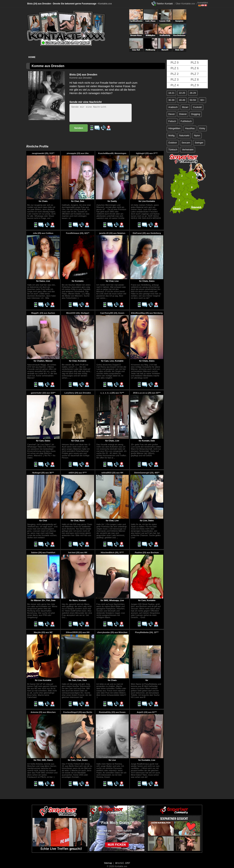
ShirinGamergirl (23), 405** (147, 473)
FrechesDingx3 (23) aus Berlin (78, 712)
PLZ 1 (175, 68)
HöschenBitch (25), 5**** (112, 552)
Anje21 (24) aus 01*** (147, 712)
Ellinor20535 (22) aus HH (78, 632)
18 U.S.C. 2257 (122, 863)
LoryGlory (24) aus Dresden (78, 393)
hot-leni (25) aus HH (78, 552)
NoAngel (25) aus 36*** (43, 473)
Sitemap (108, 863)
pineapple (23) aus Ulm (78, 153)
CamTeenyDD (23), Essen (112, 313)
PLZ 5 (195, 63)
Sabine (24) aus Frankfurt (43, 552)
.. (52, 218)
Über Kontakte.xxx (185, 4)
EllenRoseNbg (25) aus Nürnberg (147, 313)
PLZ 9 (195, 85)
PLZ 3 (175, 80)
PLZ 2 (175, 74)
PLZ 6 (195, 68)
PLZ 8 (195, 80)
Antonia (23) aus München (43, 712)
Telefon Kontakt (165, 4)
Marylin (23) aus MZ (43, 632)
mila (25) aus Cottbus (43, 233)
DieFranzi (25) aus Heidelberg (147, 233)
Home (32, 57)
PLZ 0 (175, 63)
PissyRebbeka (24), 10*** (147, 632)
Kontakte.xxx (105, 4)
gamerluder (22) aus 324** (43, 393)
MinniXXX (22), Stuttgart (78, 313)
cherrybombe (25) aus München (112, 632)
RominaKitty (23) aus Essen (112, 712)
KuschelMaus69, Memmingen (112, 153)
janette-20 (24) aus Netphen (112, 233)
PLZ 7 (195, 74)
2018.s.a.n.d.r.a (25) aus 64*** (147, 393)
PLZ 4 (175, 85)
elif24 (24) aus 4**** (78, 473)
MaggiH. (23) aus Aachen (43, 313)
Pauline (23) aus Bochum (147, 552)
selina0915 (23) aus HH (112, 473)
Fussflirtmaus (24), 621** (78, 233)
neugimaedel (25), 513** (43, 153)
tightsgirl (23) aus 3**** (147, 153)
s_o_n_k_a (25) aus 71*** (112, 393)
